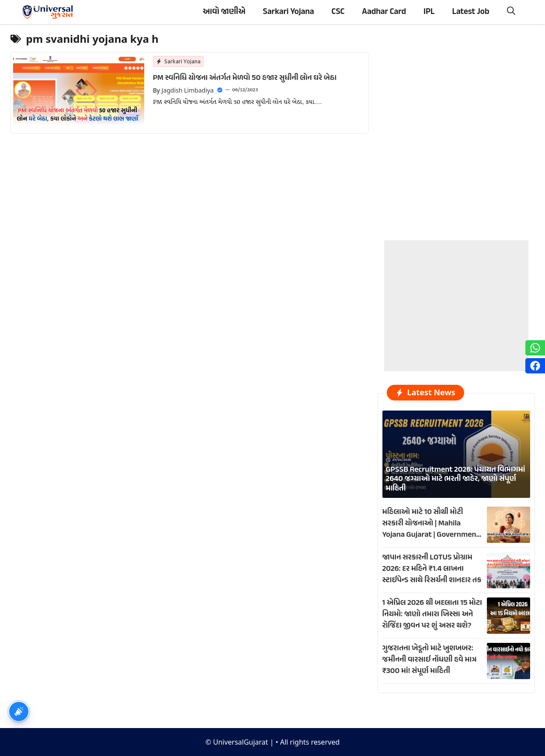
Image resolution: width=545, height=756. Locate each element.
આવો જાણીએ (224, 12)
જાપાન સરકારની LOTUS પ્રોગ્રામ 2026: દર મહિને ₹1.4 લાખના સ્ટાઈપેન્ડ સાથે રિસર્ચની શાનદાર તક (432, 569)
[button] (511, 12)
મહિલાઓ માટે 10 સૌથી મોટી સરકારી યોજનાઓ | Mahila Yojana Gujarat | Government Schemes (431, 529)
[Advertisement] (456, 295)
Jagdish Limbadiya (188, 90)
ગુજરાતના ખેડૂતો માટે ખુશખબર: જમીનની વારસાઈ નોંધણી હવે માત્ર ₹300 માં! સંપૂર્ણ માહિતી (430, 660)
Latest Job (470, 12)
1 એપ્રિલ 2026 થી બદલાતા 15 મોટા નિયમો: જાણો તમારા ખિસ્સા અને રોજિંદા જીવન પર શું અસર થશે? (432, 614)
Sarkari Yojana (289, 12)
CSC (338, 12)
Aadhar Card (384, 12)
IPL (429, 12)
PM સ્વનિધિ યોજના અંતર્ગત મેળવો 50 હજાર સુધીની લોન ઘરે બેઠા (245, 78)
